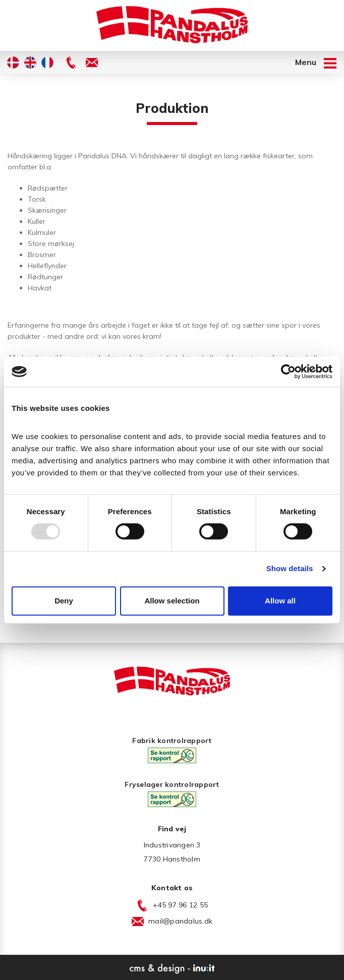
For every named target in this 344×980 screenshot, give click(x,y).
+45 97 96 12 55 (180, 905)
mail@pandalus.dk (180, 921)
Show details (290, 568)
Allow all (280, 601)
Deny (64, 601)
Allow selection (172, 601)
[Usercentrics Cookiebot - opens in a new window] (288, 372)
